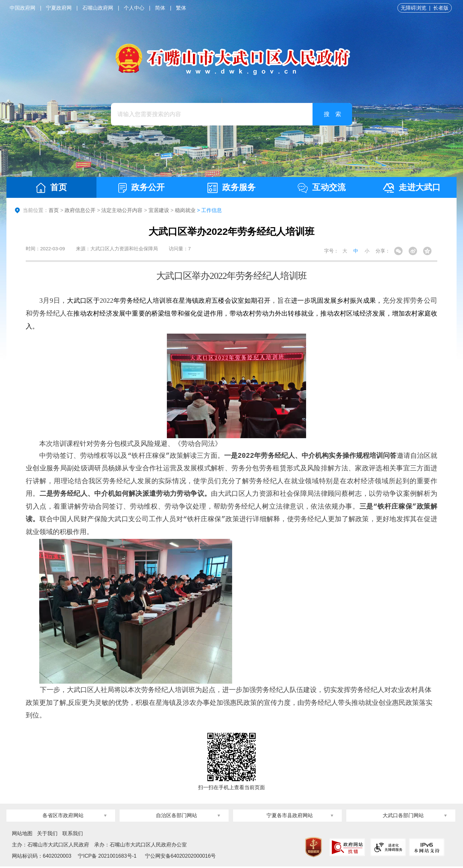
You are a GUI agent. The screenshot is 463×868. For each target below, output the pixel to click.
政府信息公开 (80, 210)
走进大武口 (412, 188)
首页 (51, 188)
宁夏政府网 (59, 8)
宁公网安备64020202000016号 (181, 858)
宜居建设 (159, 210)
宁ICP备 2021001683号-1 (107, 858)
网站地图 (22, 835)
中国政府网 (23, 8)
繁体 (181, 8)
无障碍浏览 (413, 8)
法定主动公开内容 (122, 210)
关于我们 (47, 835)
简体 (160, 8)
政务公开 (141, 188)
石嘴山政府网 (98, 8)
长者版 (441, 8)
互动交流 (322, 188)
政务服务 (232, 188)
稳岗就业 (185, 210)
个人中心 (134, 8)
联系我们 (73, 835)
